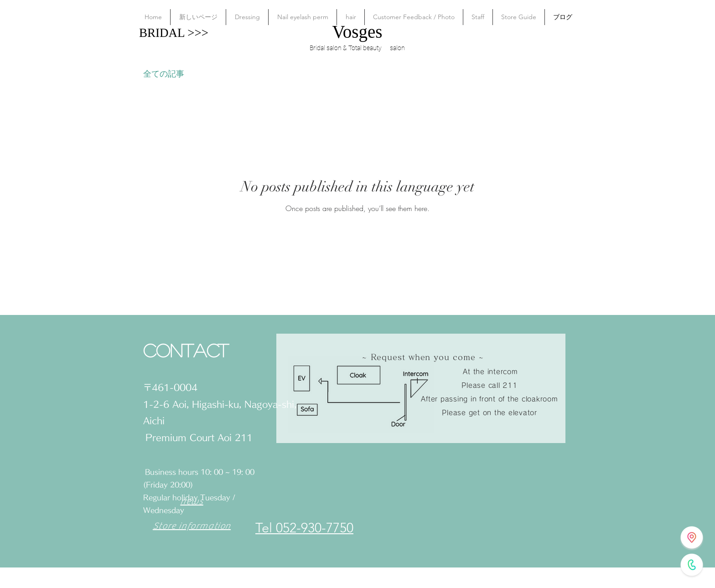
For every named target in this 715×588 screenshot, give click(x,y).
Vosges (357, 32)
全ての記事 (164, 73)
